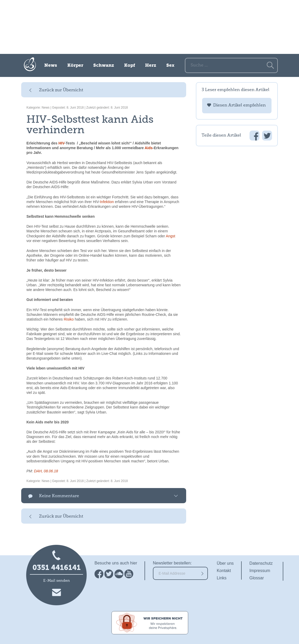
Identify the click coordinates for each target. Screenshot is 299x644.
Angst (170, 236)
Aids (149, 148)
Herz (151, 66)
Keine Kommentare (59, 496)
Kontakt (224, 571)
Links (222, 578)
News (51, 66)
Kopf (130, 66)
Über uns (225, 563)
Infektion (107, 202)
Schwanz (104, 66)
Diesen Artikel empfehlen (239, 105)
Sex (170, 66)
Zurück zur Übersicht (61, 90)
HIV (61, 143)
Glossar (257, 578)
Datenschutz (261, 563)
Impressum (260, 571)
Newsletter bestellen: (172, 563)
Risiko (69, 319)
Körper (75, 66)
